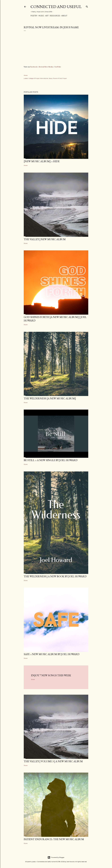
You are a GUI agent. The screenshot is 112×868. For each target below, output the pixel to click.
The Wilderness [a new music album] (50, 398)
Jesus (51, 78)
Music (41, 16)
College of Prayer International (38, 78)
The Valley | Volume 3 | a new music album (53, 761)
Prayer (65, 78)
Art (47, 16)
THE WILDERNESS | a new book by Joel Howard (55, 576)
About (64, 16)
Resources (55, 16)
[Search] (87, 6)
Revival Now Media (46, 67)
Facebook (34, 67)
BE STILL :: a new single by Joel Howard (51, 460)
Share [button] (26, 75)
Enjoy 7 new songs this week (51, 675)
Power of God (57, 78)
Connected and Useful (56, 7)
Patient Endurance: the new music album (54, 839)
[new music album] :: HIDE (42, 161)
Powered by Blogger (56, 857)
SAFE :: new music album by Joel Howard (52, 654)
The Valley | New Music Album (45, 239)
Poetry (34, 16)
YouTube (58, 67)
